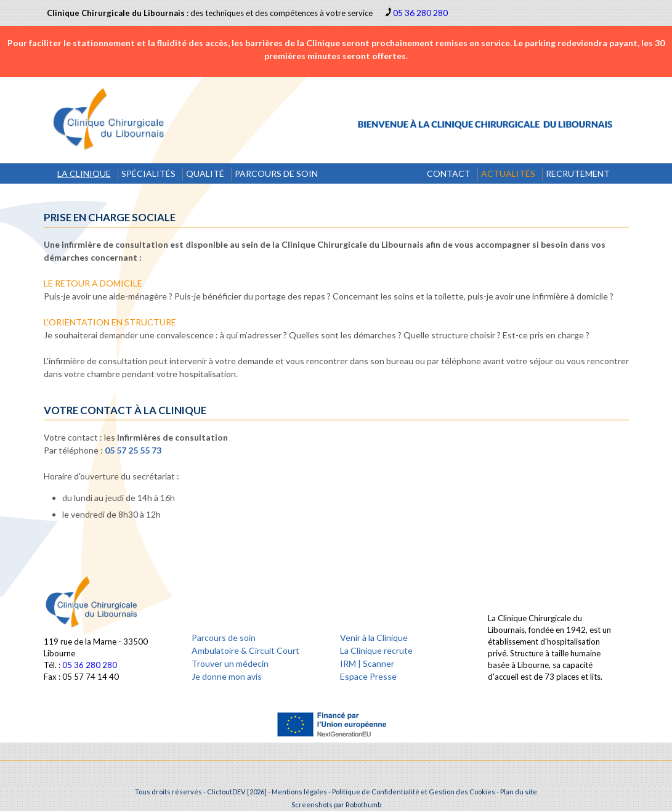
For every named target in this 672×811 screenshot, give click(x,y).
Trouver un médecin (230, 663)
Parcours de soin (224, 638)
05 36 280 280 (420, 13)
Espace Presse (368, 676)
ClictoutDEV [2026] (237, 792)
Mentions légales (299, 792)
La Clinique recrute (376, 650)
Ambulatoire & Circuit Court (245, 650)
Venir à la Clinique (374, 638)
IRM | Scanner (367, 663)
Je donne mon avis (227, 676)
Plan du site (519, 792)
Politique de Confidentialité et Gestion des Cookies (414, 792)
